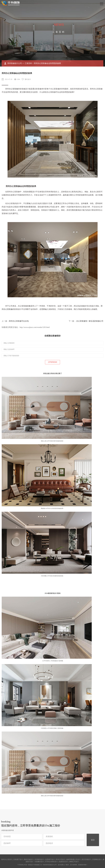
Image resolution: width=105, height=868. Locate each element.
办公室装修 (13, 89)
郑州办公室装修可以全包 (19, 321)
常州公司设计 (60, 859)
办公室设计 (15, 207)
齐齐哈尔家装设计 (51, 862)
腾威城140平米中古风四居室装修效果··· (52, 508)
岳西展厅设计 (50, 859)
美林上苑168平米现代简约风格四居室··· (52, 441)
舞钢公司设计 (74, 862)
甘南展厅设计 (18, 859)
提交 (93, 840)
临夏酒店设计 (64, 862)
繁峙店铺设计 (29, 859)
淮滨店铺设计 (86, 859)
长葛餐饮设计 (39, 862)
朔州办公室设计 (7, 859)
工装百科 (28, 63)
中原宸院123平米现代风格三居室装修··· (52, 728)
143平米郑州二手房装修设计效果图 (53, 661)
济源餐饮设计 (97, 859)
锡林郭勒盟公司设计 (73, 859)
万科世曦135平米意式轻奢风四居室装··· (52, 576)
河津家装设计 (39, 859)
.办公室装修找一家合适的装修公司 (90, 321)
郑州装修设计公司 (15, 63)
